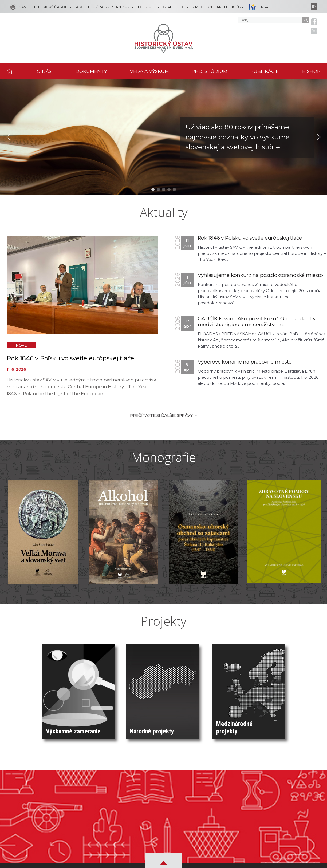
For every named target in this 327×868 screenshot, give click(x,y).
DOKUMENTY (91, 71)
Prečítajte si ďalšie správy (163, 415)
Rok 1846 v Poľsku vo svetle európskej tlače (71, 358)
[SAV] (18, 7)
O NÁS (44, 71)
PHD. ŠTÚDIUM (210, 71)
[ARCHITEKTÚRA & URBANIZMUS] (103, 7)
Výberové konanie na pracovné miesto (245, 362)
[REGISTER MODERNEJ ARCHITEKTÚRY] (209, 7)
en (314, 6)
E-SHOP (311, 71)
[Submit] (306, 20)
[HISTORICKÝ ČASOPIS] (50, 7)
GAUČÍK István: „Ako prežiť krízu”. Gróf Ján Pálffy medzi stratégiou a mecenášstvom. (257, 322)
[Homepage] (164, 38)
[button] (163, 137)
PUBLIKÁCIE (265, 71)
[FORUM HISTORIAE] (154, 7)
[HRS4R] (259, 7)
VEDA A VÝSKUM (149, 71)
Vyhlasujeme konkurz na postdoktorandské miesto (260, 275)
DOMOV (16, 71)
